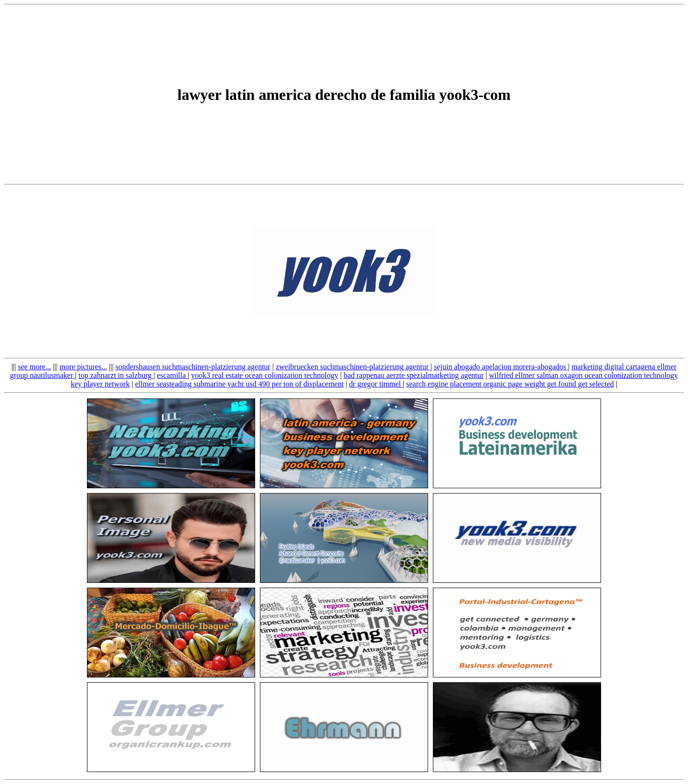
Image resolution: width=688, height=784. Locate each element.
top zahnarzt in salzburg (116, 375)
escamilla (172, 375)
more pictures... (83, 367)
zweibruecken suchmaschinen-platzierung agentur (353, 367)
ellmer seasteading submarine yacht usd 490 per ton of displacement (240, 384)
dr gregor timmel (376, 384)
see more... (35, 367)
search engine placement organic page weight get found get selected (510, 384)
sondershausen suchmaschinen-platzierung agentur (193, 367)
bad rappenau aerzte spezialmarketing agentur (414, 375)
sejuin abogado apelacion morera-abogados (501, 367)
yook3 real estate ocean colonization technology (265, 375)
